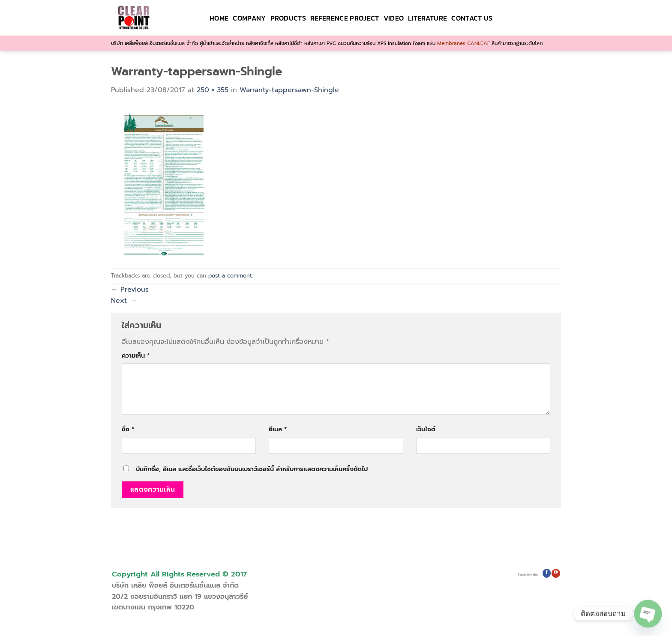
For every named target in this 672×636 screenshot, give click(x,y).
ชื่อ (128, 429)
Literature (427, 18)
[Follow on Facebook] (547, 573)
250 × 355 (213, 90)
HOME (219, 18)
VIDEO (394, 18)
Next (124, 301)
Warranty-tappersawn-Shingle (289, 90)
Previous (130, 290)
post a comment (230, 276)
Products (288, 18)
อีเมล (278, 429)
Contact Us (472, 18)
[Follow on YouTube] (556, 573)
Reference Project (345, 18)
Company (249, 18)
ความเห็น (136, 355)
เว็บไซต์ (426, 429)
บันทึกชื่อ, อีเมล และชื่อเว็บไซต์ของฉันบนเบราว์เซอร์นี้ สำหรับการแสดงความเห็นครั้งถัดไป (252, 469)
